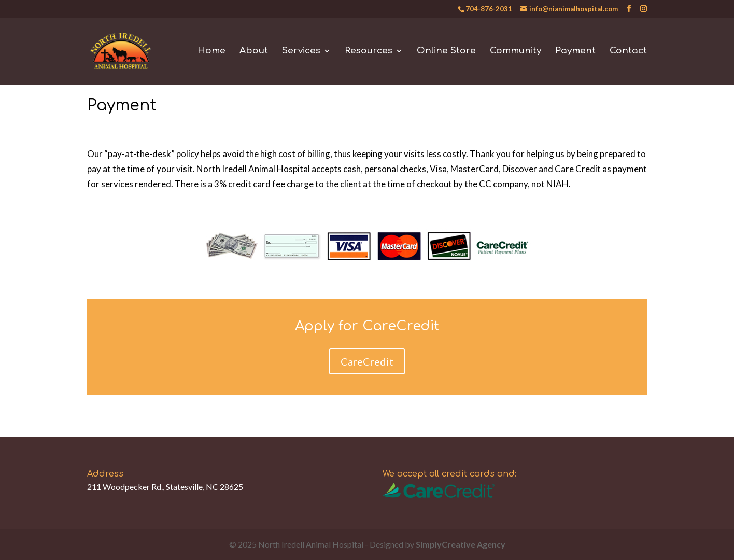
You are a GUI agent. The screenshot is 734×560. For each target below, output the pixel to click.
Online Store (446, 51)
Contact (628, 51)
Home (211, 51)
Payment (575, 51)
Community (516, 51)
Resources (369, 51)
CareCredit (367, 361)
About (254, 51)
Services (301, 51)
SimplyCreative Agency (461, 544)
